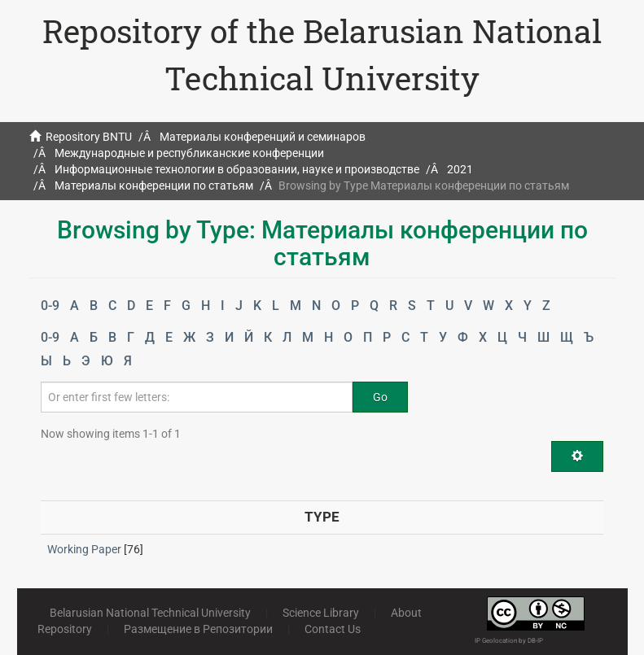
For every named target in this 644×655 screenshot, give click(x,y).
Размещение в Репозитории (198, 629)
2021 (460, 169)
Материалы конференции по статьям (154, 186)
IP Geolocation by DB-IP (509, 641)
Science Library (321, 613)
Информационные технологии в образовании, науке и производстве (237, 169)
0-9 (50, 306)
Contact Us (333, 629)
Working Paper (84, 549)
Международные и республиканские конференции (189, 153)
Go (380, 397)
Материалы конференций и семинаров (263, 137)
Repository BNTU (89, 137)
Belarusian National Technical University (150, 613)
